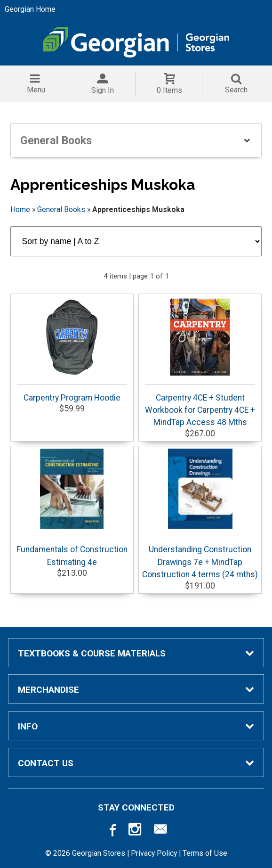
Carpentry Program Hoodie (72, 350)
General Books (61, 209)
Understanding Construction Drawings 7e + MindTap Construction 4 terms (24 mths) (200, 514)
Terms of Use (205, 853)
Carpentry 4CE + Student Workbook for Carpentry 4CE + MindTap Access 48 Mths (200, 362)
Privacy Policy (154, 853)
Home (20, 209)
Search (236, 90)
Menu (36, 90)
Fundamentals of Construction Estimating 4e (72, 508)
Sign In (103, 90)
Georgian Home (30, 9)
